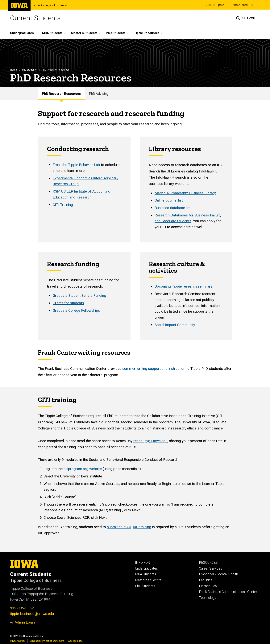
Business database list (172, 208)
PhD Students (29, 70)
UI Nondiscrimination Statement (47, 641)
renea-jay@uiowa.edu (150, 441)
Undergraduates (146, 568)
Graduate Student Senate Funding (79, 296)
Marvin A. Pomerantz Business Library (185, 193)
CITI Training (63, 205)
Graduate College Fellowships (76, 310)
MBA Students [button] (52, 33)
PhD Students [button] (116, 33)
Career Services (211, 568)
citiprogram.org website (83, 469)
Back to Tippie (214, 5)
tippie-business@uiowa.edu (32, 614)
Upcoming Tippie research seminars (183, 287)
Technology (208, 598)
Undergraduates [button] (22, 33)
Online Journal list (169, 200)
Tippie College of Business (50, 5)
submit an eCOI (119, 527)
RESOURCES (208, 563)
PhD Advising (99, 94)
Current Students (35, 18)
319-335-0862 (22, 608)
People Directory (242, 5)
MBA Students (146, 574)
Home (13, 70)
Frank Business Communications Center (228, 592)
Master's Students (148, 580)
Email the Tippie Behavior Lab (76, 165)
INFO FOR (142, 563)
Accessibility (75, 641)
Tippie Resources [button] (147, 33)
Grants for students (68, 303)
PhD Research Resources (61, 94)
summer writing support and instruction (154, 369)
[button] (246, 18)
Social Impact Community (175, 325)
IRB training (142, 527)
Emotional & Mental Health (218, 574)
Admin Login (25, 622)
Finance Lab (208, 586)
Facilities (206, 580)
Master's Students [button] (84, 33)
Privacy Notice (18, 641)
